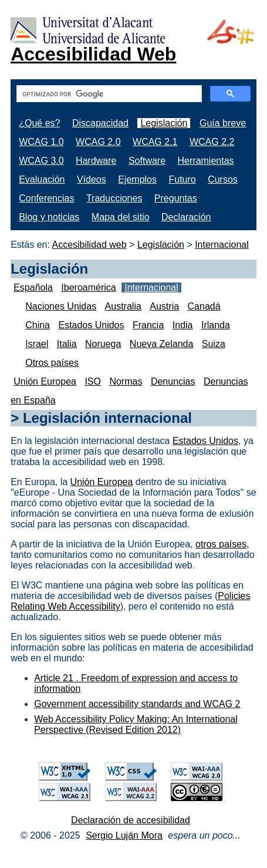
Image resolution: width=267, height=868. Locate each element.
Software (147, 161)
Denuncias (173, 381)
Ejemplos (137, 179)
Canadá (204, 306)
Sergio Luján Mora (124, 835)
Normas (126, 381)
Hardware (96, 161)
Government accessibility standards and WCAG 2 (137, 704)
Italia (67, 344)
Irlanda (216, 325)
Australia (123, 306)
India (183, 325)
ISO (93, 381)
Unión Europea (45, 381)
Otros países (52, 363)
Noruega (103, 344)
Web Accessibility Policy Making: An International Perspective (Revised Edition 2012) (136, 724)
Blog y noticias (49, 217)
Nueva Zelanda (162, 344)
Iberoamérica (88, 287)
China (38, 325)
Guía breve (223, 123)
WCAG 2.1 (155, 142)
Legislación (164, 123)
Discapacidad (100, 123)
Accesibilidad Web (93, 54)
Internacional (222, 245)
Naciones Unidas (61, 306)
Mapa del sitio (121, 217)
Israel (37, 344)
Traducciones (114, 198)
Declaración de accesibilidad (131, 820)
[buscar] (108, 94)
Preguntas (176, 198)
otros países (221, 544)
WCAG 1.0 (41, 142)
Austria (164, 306)
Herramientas (206, 161)
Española (33, 287)
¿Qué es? (39, 123)
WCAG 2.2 (212, 142)
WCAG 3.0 (41, 161)
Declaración (186, 217)
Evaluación (42, 179)
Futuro (182, 179)
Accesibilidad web (89, 245)
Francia (148, 325)
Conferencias (46, 198)
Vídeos (92, 179)
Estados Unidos (91, 325)
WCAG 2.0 (98, 142)
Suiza (214, 344)
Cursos (223, 179)
